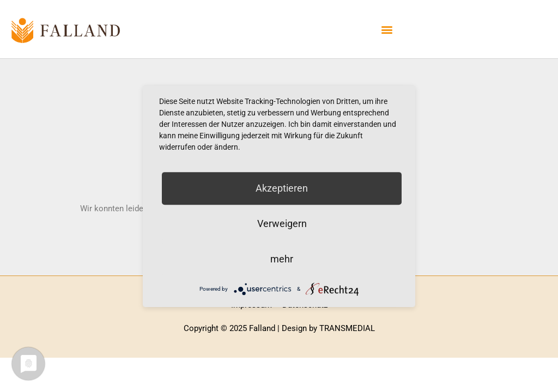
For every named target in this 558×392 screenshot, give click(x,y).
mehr (282, 259)
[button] (387, 29)
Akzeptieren (282, 188)
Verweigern (282, 223)
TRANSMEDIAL (347, 328)
